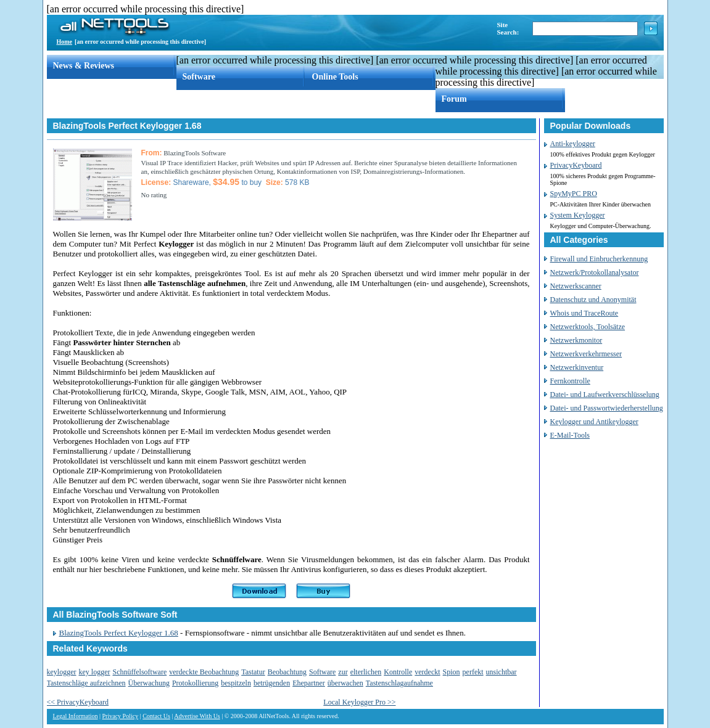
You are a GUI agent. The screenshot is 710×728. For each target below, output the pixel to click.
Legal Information (76, 716)
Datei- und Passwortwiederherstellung (607, 408)
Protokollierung (195, 683)
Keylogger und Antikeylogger (594, 422)
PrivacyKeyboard (576, 165)
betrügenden (272, 683)
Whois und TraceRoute (584, 313)
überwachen (345, 683)
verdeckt (427, 672)
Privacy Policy (121, 716)
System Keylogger (578, 215)
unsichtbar (502, 672)
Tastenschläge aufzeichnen (86, 683)
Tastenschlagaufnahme (399, 683)
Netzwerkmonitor (576, 340)
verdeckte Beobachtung (204, 672)
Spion (452, 672)
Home (65, 42)
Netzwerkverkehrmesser (586, 354)
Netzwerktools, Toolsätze (588, 327)
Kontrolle (398, 672)
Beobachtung (287, 672)
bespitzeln (236, 683)
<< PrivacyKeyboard (78, 702)
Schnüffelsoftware (139, 672)
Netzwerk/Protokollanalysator (595, 272)
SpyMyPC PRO (574, 194)
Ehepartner (309, 683)
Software (199, 77)
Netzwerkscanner (576, 286)
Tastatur (253, 672)
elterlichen (366, 672)
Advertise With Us (197, 716)
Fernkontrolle (570, 381)
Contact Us (156, 716)
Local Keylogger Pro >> (359, 702)
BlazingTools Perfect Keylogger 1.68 (119, 633)
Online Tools (335, 77)
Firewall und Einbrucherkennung (599, 259)
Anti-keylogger (573, 144)
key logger (94, 672)
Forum (454, 99)
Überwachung (149, 683)
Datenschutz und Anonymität (593, 300)
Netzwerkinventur (577, 367)
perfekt (473, 672)
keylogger (62, 672)
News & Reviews (84, 66)
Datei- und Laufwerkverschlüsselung (605, 395)
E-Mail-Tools (570, 435)
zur (343, 672)
